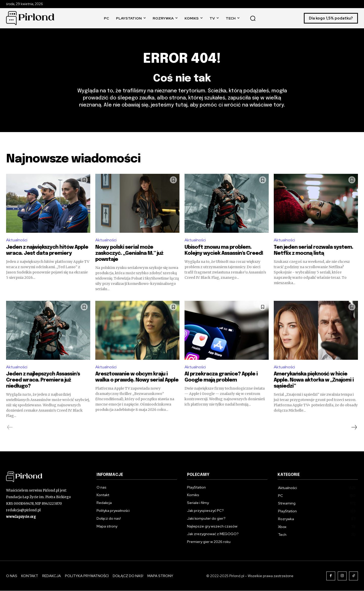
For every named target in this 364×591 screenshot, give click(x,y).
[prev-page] (10, 428)
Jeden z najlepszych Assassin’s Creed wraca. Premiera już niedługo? (43, 380)
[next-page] (354, 428)
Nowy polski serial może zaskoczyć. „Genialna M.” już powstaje (129, 253)
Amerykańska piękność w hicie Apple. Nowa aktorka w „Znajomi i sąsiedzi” (314, 380)
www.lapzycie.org (21, 517)
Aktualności (17, 240)
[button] (253, 18)
